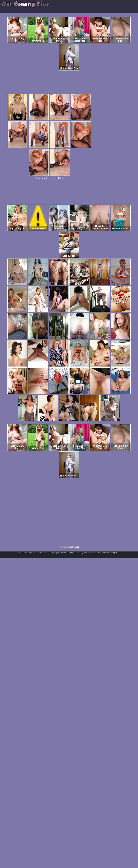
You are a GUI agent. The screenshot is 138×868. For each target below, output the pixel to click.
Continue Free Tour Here (49, 178)
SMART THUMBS (74, 547)
